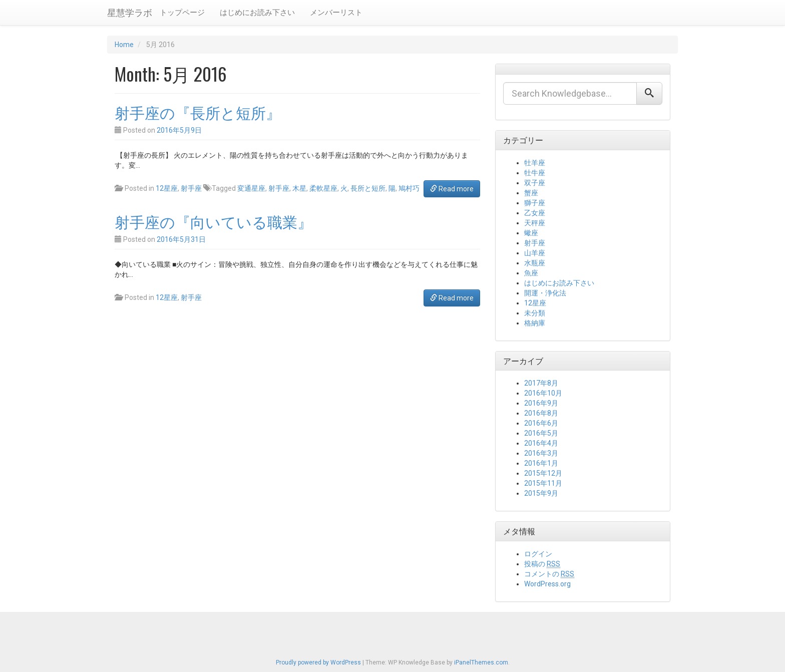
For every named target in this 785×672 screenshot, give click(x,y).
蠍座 (531, 233)
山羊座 (535, 253)
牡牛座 (535, 173)
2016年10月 (543, 393)
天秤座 (535, 223)
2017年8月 (541, 383)
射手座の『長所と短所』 (198, 112)
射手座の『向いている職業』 (214, 221)
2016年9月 (541, 403)
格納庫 (535, 323)
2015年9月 (541, 493)
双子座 (535, 183)
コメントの (549, 574)
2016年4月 (541, 443)
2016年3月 (541, 453)
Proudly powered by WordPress (318, 662)
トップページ (182, 13)
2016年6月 (541, 423)
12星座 (167, 188)
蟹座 (531, 193)
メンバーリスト (336, 13)
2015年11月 (543, 483)
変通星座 (251, 188)
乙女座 (535, 213)
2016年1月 (541, 463)
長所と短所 (368, 188)
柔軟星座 (323, 188)
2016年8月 (541, 413)
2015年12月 (543, 473)
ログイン (538, 554)
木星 (299, 188)
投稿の (542, 564)
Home (124, 45)
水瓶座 (535, 263)
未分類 (535, 313)
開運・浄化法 (545, 293)
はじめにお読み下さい (257, 13)
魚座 (531, 273)
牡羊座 (535, 163)
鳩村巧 (409, 188)
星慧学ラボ (130, 12)
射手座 (191, 188)
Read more (452, 189)
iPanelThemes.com (481, 662)
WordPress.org (547, 584)
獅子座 (535, 203)
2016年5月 (541, 433)
